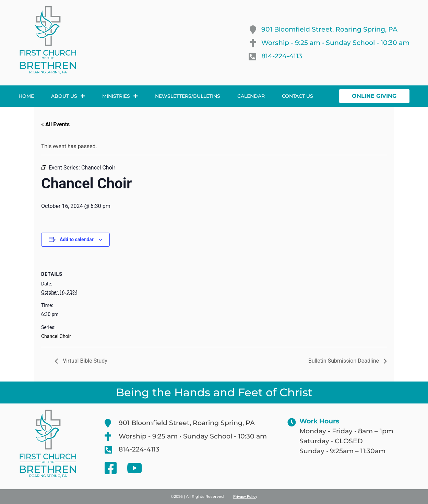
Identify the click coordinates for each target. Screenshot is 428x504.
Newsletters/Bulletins (188, 96)
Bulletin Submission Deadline (344, 361)
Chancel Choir (56, 336)
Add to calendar (77, 239)
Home (26, 96)
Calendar (251, 96)
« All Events (55, 124)
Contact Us (298, 96)
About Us (68, 96)
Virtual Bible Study (84, 361)
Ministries (120, 96)
